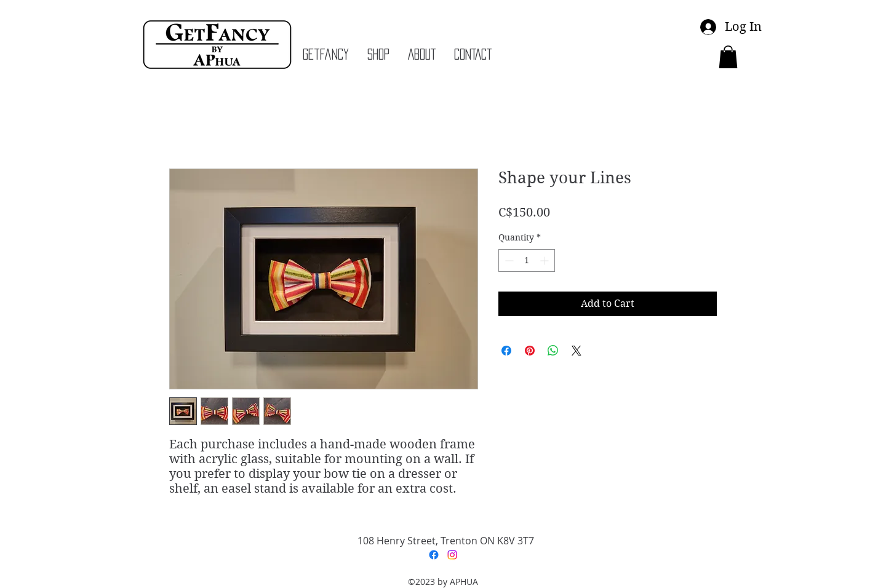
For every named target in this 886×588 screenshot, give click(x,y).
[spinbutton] (527, 260)
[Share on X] (577, 351)
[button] (728, 57)
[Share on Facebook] (506, 351)
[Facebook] (434, 555)
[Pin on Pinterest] (530, 351)
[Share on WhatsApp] (553, 351)
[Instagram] (452, 555)
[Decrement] (508, 260)
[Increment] (545, 260)
